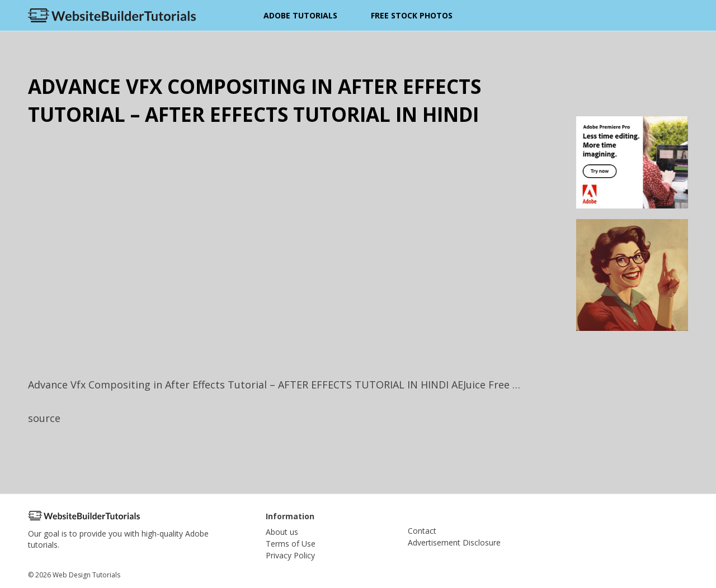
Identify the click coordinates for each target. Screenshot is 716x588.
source (44, 418)
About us (282, 532)
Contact (422, 531)
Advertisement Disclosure (454, 542)
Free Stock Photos (412, 15)
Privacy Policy (290, 555)
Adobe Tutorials (300, 15)
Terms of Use (291, 544)
